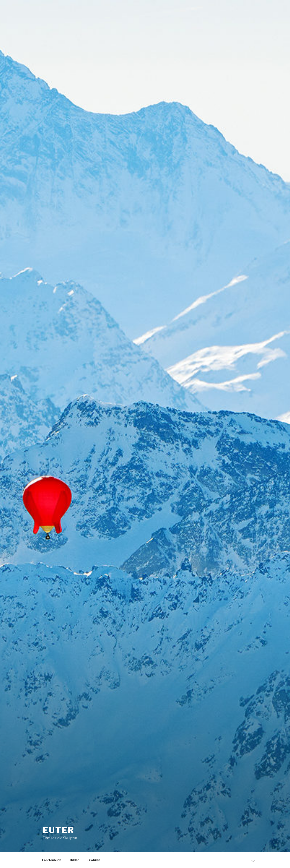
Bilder (74, 860)
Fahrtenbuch (52, 860)
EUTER (58, 830)
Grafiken (94, 860)
